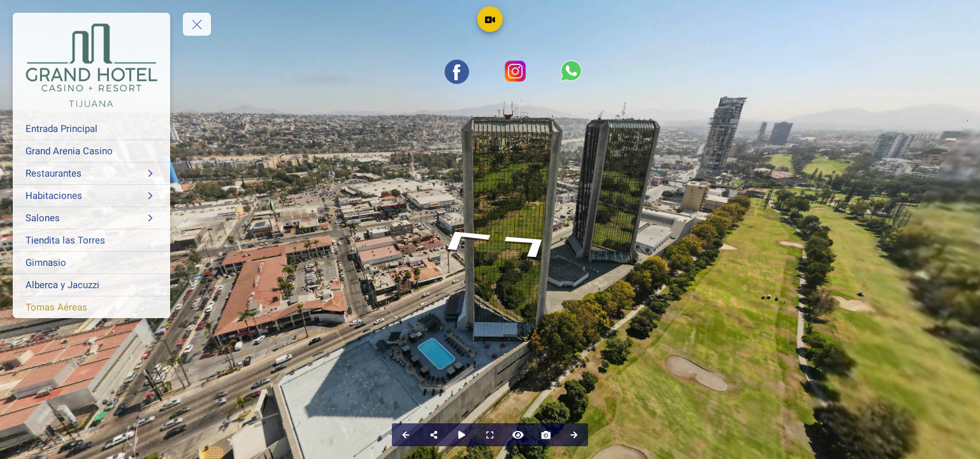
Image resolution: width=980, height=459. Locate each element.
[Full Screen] (490, 435)
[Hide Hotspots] (518, 435)
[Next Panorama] (574, 435)
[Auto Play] (462, 435)
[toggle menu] (197, 24)
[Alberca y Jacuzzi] (91, 285)
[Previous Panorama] (406, 435)
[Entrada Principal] (91, 129)
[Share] (434, 435)
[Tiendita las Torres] (91, 240)
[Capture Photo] (546, 435)
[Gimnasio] (91, 263)
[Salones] (91, 218)
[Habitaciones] (91, 196)
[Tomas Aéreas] (91, 307)
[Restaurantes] (91, 173)
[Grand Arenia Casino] (91, 151)
